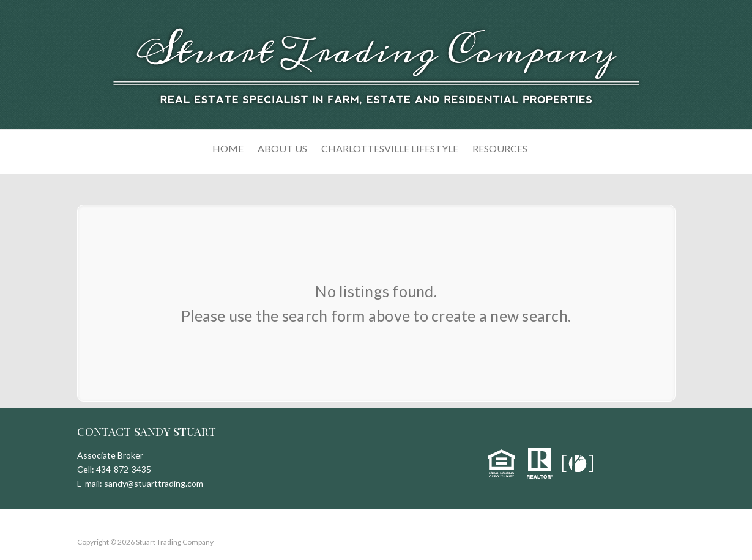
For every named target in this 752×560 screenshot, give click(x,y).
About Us (282, 148)
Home (228, 148)
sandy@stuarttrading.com (154, 483)
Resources (500, 148)
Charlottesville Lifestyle (390, 148)
